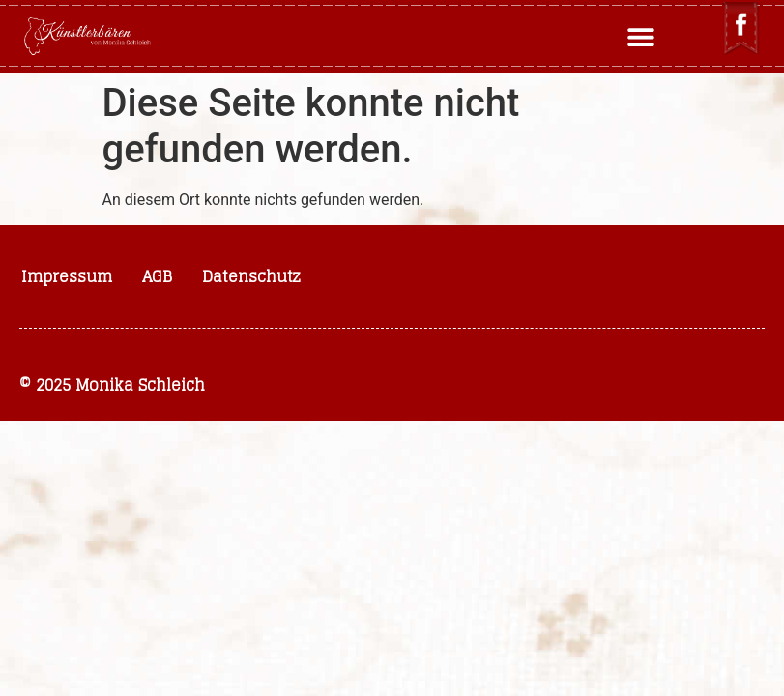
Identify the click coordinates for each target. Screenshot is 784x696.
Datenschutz (251, 276)
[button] (640, 36)
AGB (157, 276)
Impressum (67, 276)
